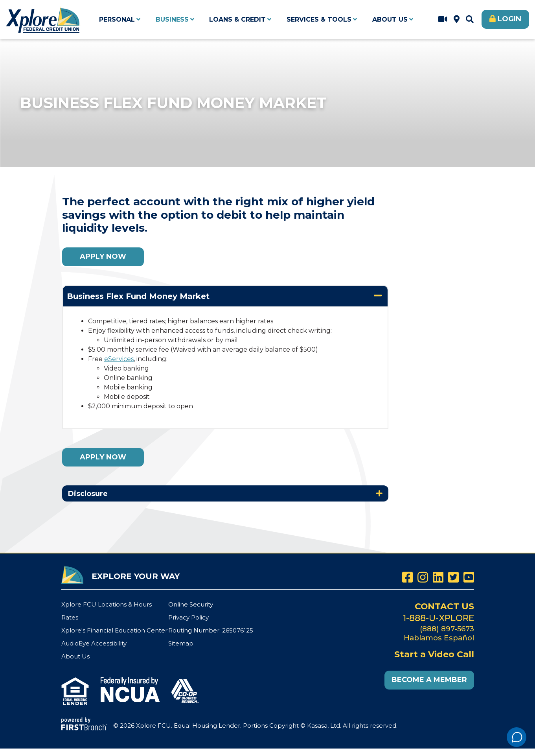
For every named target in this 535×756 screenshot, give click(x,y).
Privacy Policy (188, 617)
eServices (119, 359)
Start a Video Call (443, 19)
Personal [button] (117, 19)
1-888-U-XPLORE (438, 617)
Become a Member (429, 679)
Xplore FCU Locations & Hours (457, 19)
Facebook (407, 577)
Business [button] (172, 19)
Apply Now (103, 256)
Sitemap (181, 643)
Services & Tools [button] (319, 19)
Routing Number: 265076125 (211, 630)
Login (509, 19)
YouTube (469, 577)
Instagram (423, 577)
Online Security (191, 604)
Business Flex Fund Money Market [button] (138, 296)
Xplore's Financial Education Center (114, 630)
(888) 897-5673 (447, 628)
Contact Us (444, 606)
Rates (70, 617)
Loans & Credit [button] (237, 19)
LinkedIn (438, 577)
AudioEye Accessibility (94, 643)
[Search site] (470, 19)
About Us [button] (390, 19)
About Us (75, 655)
